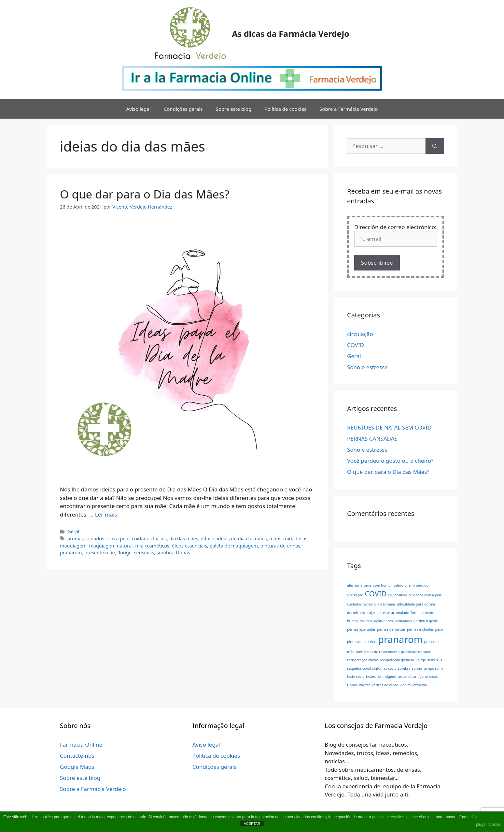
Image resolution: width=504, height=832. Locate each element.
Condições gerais (183, 109)
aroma (75, 539)
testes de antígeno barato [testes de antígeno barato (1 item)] (419, 677)
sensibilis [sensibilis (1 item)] (434, 660)
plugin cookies (488, 825)
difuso (207, 539)
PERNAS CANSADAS (372, 438)
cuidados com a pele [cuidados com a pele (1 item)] (425, 595)
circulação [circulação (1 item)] (355, 595)
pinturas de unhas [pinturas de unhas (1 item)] (362, 642)
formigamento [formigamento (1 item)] (422, 613)
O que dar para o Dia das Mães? (145, 194)
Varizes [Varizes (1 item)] (364, 685)
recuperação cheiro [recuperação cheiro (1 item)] (363, 660)
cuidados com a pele (107, 539)
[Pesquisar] (435, 146)
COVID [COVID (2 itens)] (376, 594)
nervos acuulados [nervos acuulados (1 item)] (398, 621)
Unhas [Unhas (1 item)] (352, 685)
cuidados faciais (149, 539)
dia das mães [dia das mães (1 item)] (385, 604)
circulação (360, 334)
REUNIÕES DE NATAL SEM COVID (389, 427)
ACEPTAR (252, 824)
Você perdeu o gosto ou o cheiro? (390, 461)
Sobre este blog (234, 109)
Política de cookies (285, 109)
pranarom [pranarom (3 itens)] (400, 639)
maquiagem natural (111, 546)
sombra (165, 553)
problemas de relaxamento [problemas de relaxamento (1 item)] (378, 652)
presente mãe (100, 553)
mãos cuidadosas (288, 539)
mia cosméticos (152, 546)
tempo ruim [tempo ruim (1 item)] (433, 668)
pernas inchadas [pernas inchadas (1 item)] (420, 629)
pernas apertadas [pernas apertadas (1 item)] (361, 629)
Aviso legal (139, 109)
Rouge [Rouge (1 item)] (421, 660)
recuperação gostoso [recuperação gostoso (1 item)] (397, 660)
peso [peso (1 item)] (439, 629)
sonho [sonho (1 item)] (417, 668)
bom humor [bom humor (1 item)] (382, 585)
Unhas (183, 553)
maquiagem (73, 546)
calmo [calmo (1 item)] (399, 585)
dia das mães (184, 539)
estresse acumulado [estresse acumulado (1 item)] (393, 613)
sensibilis (144, 553)
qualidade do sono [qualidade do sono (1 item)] (416, 652)
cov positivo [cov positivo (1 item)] (398, 595)
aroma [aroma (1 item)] (366, 585)
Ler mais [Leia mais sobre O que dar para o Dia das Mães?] (106, 514)
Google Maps (77, 767)
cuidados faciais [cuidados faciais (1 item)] (360, 604)
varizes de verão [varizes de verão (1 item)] (385, 685)
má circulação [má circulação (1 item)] (371, 621)
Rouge (124, 553)
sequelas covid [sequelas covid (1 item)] (359, 668)
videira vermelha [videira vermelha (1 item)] (413, 685)
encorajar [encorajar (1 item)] (367, 613)
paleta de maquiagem (234, 546)
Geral (73, 531)
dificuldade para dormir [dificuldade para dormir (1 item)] (416, 604)
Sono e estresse (367, 367)
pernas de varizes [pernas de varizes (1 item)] (391, 629)
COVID (356, 345)
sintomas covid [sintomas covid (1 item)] (384, 668)
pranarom (71, 553)
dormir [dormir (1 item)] (353, 613)
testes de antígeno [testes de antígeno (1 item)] (381, 677)
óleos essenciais (189, 546)
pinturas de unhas (280, 546)
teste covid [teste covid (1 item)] (356, 677)
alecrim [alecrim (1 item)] (353, 585)
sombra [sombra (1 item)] (404, 668)
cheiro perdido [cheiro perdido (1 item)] (417, 585)
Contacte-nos (77, 756)
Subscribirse (377, 263)
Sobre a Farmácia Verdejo (349, 109)
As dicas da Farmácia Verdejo (290, 34)
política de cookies (388, 817)
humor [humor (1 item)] (353, 621)
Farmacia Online (81, 744)
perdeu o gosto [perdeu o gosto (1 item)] (426, 621)
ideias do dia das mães (242, 539)
